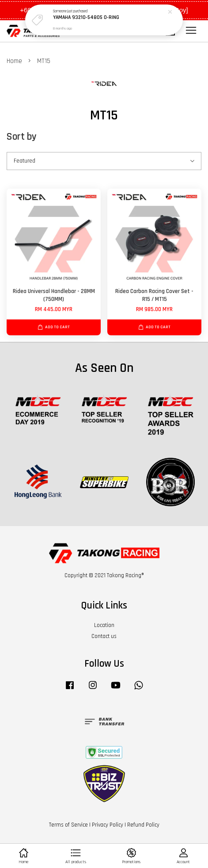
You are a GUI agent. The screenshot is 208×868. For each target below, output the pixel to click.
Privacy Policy (108, 825)
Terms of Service (68, 825)
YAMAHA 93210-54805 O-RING (86, 17)
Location (104, 625)
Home (14, 61)
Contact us (104, 636)
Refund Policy (143, 825)
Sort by (22, 137)
